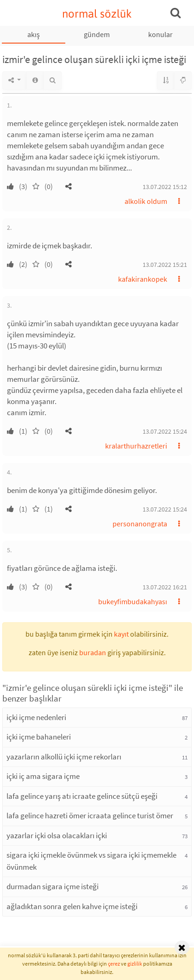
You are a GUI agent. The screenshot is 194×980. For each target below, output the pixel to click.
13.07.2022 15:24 (165, 431)
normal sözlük (97, 14)
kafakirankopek (143, 279)
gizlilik (135, 964)
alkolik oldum (146, 201)
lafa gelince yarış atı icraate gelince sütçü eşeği (82, 796)
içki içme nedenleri (36, 717)
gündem (97, 34)
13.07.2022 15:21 (165, 265)
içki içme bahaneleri (39, 737)
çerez (114, 964)
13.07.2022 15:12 (165, 187)
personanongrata (140, 524)
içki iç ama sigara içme (43, 776)
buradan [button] (93, 652)
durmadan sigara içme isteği (53, 886)
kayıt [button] (121, 634)
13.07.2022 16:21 (165, 587)
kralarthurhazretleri (136, 446)
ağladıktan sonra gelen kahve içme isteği (72, 906)
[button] (69, 186)
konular (160, 34)
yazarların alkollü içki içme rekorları (64, 757)
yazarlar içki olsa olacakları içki (57, 835)
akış (34, 34)
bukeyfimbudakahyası (133, 601)
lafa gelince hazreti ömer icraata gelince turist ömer (90, 816)
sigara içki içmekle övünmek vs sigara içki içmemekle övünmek (91, 861)
